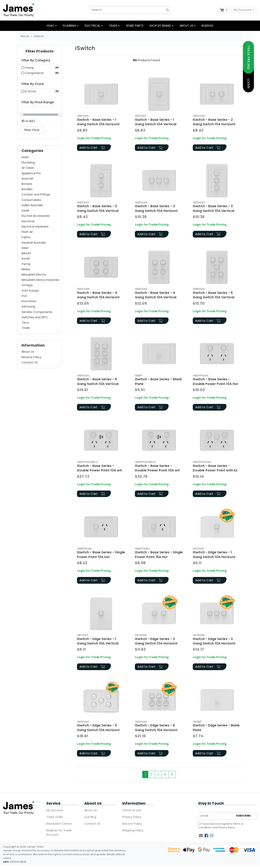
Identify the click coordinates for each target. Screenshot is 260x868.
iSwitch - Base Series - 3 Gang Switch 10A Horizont (156, 208)
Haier (25, 248)
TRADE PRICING (249, 57)
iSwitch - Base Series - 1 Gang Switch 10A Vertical (156, 122)
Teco (25, 323)
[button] (40, 52)
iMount (26, 253)
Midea (26, 269)
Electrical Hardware (35, 227)
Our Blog (90, 817)
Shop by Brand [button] (160, 26)
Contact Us (30, 362)
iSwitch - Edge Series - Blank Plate (216, 728)
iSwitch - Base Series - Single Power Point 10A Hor (101, 554)
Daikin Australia (32, 205)
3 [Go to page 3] (158, 774)
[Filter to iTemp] (40, 68)
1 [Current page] (145, 774)
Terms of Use (132, 810)
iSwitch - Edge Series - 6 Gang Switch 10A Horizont (156, 728)
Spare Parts (135, 26)
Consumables (31, 200)
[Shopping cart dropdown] (224, 10)
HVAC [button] (51, 26)
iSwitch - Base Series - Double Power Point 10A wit (99, 468)
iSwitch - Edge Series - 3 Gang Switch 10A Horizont (214, 641)
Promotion (29, 301)
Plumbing (28, 162)
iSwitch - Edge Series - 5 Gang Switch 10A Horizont (98, 728)
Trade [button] (113, 26)
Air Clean (28, 168)
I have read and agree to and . (220, 826)
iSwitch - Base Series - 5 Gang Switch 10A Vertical (213, 295)
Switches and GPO (35, 317)
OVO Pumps (30, 291)
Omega (27, 285)
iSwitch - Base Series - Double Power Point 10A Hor (216, 381)
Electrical (28, 221)
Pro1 (24, 296)
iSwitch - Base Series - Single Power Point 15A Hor (159, 554)
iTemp (26, 264)
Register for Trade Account (59, 833)
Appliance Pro (31, 173)
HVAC (25, 157)
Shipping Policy (133, 830)
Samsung (28, 306)
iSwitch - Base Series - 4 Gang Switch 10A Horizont (98, 295)
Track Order (55, 817)
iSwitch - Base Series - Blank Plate (158, 381)
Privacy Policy (132, 817)
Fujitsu (26, 237)
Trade (26, 328)
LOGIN (249, 83)
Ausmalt (27, 179)
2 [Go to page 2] (152, 774)
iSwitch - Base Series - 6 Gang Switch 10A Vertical (98, 381)
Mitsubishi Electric (34, 275)
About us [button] (186, 26)
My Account (243, 10)
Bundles (207, 26)
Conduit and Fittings (36, 194)
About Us (28, 352)
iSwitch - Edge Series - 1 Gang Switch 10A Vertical (98, 641)
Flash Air (27, 232)
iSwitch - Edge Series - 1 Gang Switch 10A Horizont (214, 554)
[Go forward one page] (172, 774)
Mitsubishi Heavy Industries (40, 280)
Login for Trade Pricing (94, 138)
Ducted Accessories (36, 216)
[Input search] (130, 10)
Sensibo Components (37, 312)
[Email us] (201, 836)
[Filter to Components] (40, 73)
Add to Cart (92, 148)
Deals (25, 210)
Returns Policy (31, 357)
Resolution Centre (59, 824)
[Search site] (168, 10)
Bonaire (27, 184)
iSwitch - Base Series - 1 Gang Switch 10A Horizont (98, 122)
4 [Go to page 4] (165, 774)
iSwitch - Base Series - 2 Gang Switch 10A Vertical (98, 208)
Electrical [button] (93, 26)
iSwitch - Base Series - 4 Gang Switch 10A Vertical (156, 295)
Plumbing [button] (69, 26)
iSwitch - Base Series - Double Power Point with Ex (215, 468)
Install (26, 258)
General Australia (34, 243)
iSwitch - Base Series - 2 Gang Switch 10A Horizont (214, 122)
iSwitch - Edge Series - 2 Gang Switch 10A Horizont (156, 641)
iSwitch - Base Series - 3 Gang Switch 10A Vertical (213, 208)
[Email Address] (216, 816)
